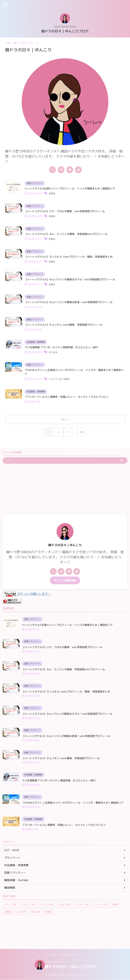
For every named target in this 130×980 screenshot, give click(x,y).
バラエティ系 (57, 388)
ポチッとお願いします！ (29, 604)
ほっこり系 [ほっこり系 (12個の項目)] (10, 924)
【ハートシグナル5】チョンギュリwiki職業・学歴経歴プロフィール (66, 331)
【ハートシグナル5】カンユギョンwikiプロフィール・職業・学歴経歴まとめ (72, 260)
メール (78, 955)
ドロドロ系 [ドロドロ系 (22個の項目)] (64, 924)
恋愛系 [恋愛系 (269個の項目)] (116, 924)
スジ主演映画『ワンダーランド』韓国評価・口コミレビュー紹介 (64, 354)
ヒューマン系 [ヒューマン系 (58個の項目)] (100, 924)
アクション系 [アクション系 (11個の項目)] (28, 924)
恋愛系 (53, 194)
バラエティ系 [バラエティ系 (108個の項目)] (82, 924)
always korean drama (55, 962)
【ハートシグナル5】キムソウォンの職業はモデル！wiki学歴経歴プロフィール (73, 283)
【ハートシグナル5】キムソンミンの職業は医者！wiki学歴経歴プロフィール (72, 307)
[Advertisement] (63, 499)
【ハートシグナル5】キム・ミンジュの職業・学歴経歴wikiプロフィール (69, 236)
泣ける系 (54, 359)
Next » (66, 429)
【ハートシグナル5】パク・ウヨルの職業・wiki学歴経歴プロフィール (68, 213)
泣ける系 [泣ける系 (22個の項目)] (21, 932)
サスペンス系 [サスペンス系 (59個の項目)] (47, 924)
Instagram (66, 955)
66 (83, 442)
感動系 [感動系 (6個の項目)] (8, 932)
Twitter (53, 955)
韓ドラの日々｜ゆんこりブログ (65, 31)
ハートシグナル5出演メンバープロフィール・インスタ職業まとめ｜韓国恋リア (73, 189)
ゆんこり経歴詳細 (65, 590)
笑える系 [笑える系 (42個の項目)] (36, 932)
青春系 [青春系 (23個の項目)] (49, 932)
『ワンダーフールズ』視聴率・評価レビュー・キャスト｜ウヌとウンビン (69, 406)
